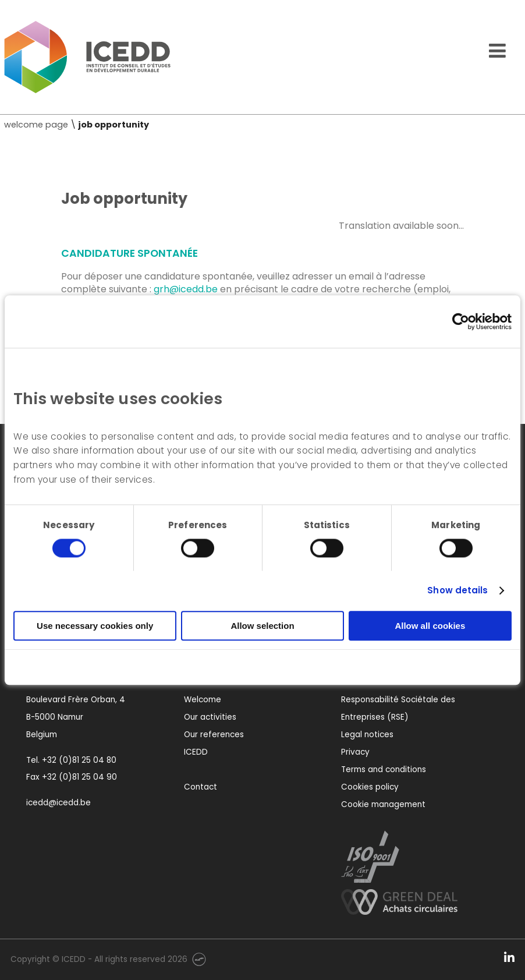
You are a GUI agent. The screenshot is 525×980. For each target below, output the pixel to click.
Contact (201, 787)
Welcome (203, 700)
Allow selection (262, 626)
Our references (214, 735)
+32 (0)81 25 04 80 (79, 760)
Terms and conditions (384, 770)
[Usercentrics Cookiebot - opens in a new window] (461, 321)
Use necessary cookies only (95, 626)
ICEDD (196, 752)
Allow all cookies (430, 626)
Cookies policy (370, 787)
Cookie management (383, 804)
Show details (457, 590)
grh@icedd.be (186, 289)
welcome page (36, 125)
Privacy (355, 752)
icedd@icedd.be (58, 803)
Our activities (210, 717)
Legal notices (367, 735)
